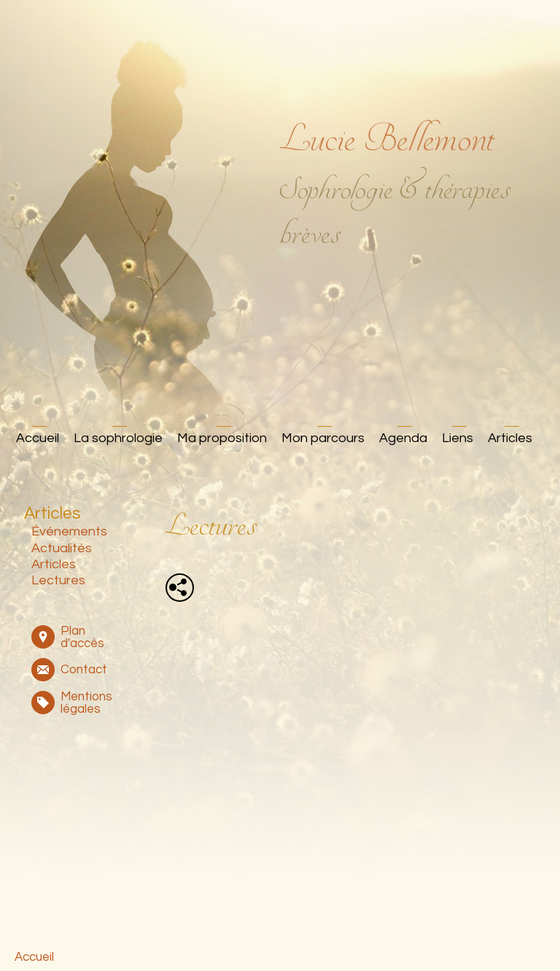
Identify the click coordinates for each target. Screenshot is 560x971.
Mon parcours (323, 438)
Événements (69, 531)
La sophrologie (118, 438)
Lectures (58, 580)
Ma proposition (222, 438)
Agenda (403, 438)
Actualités (62, 548)
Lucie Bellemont (387, 139)
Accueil (38, 438)
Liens (458, 438)
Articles (510, 438)
